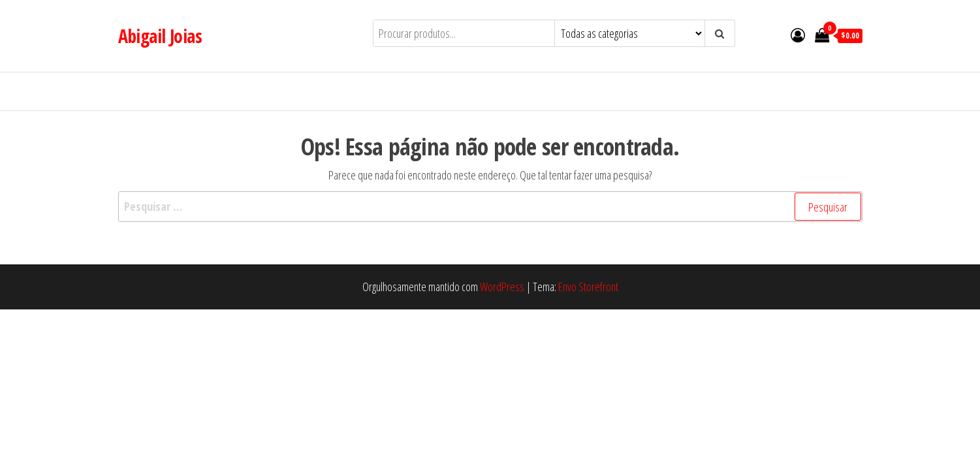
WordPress (502, 287)
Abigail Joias (160, 36)
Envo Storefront (588, 287)
